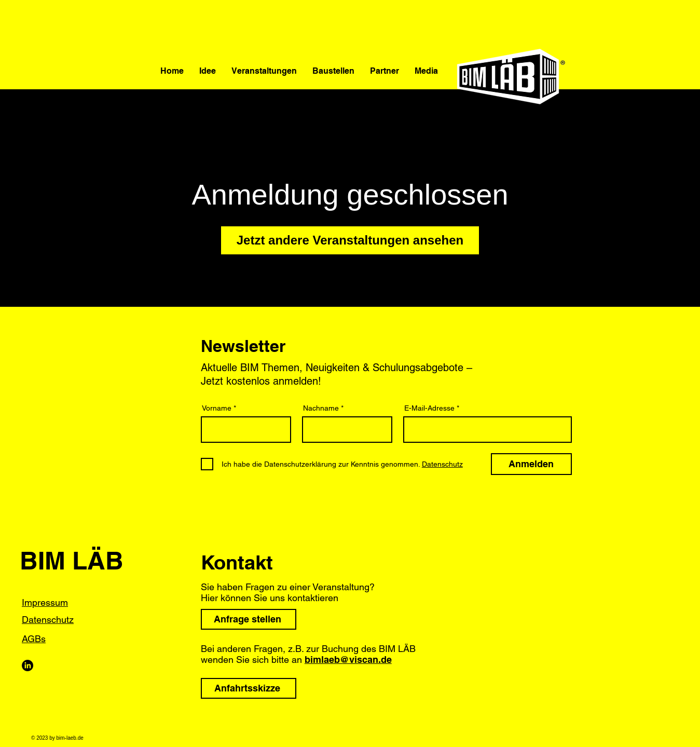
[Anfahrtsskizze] (249, 688)
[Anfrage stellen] (249, 619)
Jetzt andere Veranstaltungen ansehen (350, 240)
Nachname (321, 408)
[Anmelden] (531, 464)
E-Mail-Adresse (429, 408)
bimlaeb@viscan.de (348, 660)
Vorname (217, 408)
